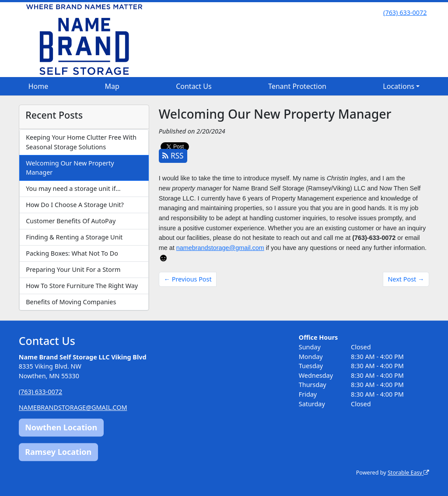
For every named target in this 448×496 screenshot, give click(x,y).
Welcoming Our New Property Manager (70, 168)
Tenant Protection (297, 86)
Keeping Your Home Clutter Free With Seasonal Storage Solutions (81, 142)
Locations (399, 86)
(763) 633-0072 (405, 12)
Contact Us (194, 86)
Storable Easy (408, 473)
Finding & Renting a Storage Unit (74, 237)
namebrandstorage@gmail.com (220, 248)
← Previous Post (188, 279)
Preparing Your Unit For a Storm (73, 269)
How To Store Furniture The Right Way (82, 286)
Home (38, 86)
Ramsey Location (58, 452)
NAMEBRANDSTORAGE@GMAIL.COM (73, 407)
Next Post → (406, 279)
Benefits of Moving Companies (71, 302)
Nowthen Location (61, 428)
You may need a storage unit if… (73, 188)
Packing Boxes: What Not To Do (72, 253)
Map (112, 86)
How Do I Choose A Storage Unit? (75, 205)
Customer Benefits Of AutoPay (71, 221)
